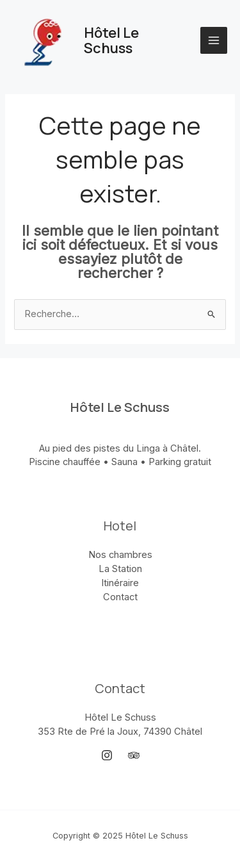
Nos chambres (120, 555)
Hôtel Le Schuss (111, 40)
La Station (120, 569)
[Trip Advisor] (134, 755)
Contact (120, 597)
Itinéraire (120, 583)
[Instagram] (107, 755)
